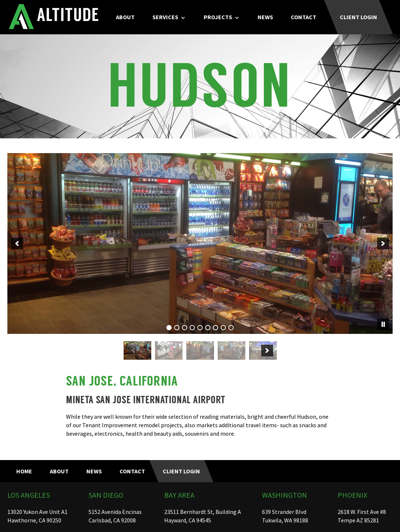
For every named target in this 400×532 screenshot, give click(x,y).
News (265, 17)
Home (24, 471)
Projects (218, 17)
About (125, 17)
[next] (383, 243)
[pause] (383, 324)
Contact (304, 17)
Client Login (358, 17)
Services (165, 17)
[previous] (17, 243)
